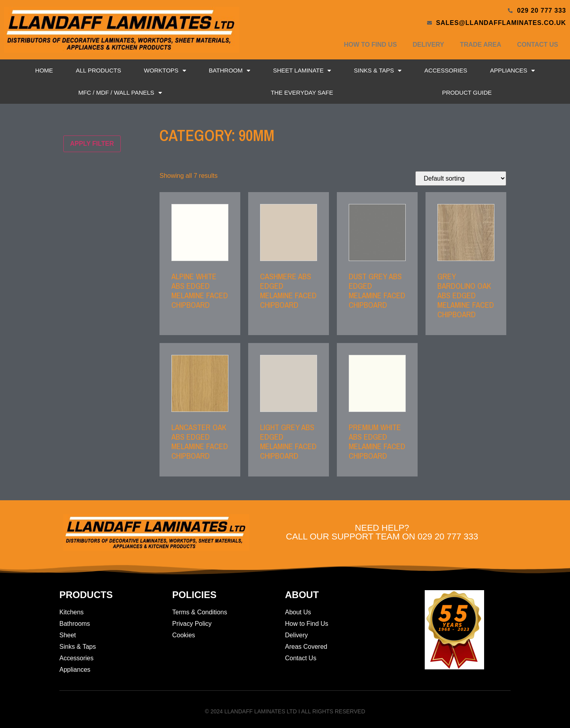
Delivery (428, 45)
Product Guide (467, 92)
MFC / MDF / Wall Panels (120, 93)
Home (44, 70)
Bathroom (229, 71)
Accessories (446, 70)
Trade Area (481, 45)
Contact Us (538, 45)
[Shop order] (461, 178)
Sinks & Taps (378, 71)
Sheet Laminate (302, 71)
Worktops (165, 71)
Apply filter (92, 144)
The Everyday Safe (302, 92)
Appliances (512, 71)
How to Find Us (370, 45)
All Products (98, 70)
